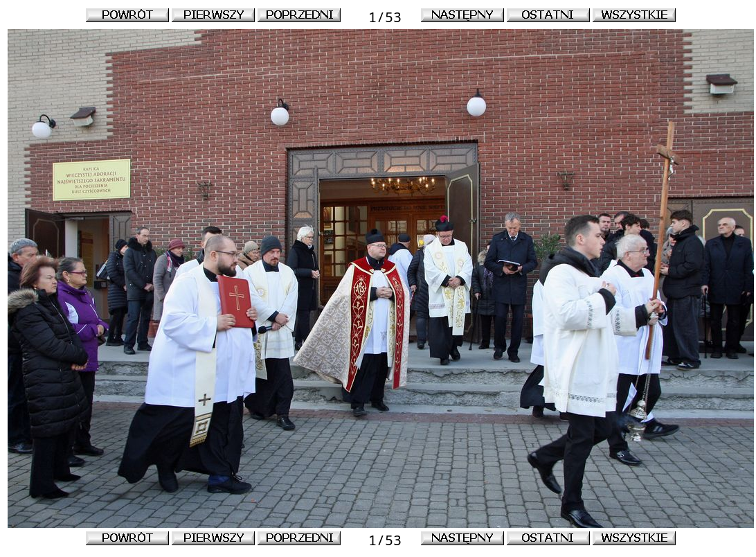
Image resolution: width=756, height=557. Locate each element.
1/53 (381, 17)
